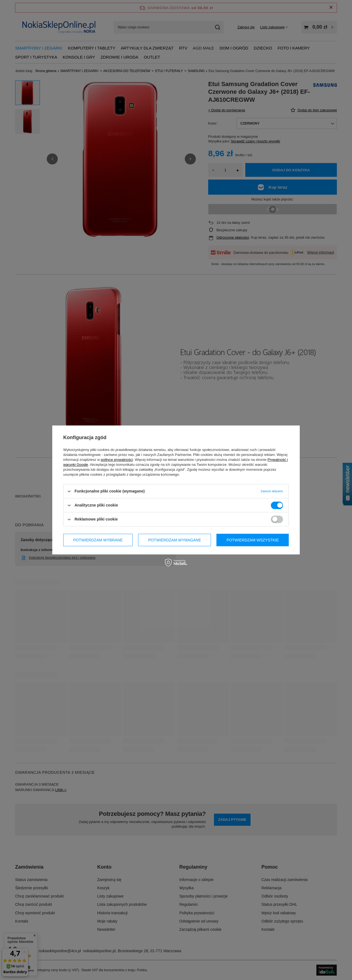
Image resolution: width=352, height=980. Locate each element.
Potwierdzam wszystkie (253, 540)
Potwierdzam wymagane (175, 540)
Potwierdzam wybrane (98, 540)
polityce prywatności (117, 460)
